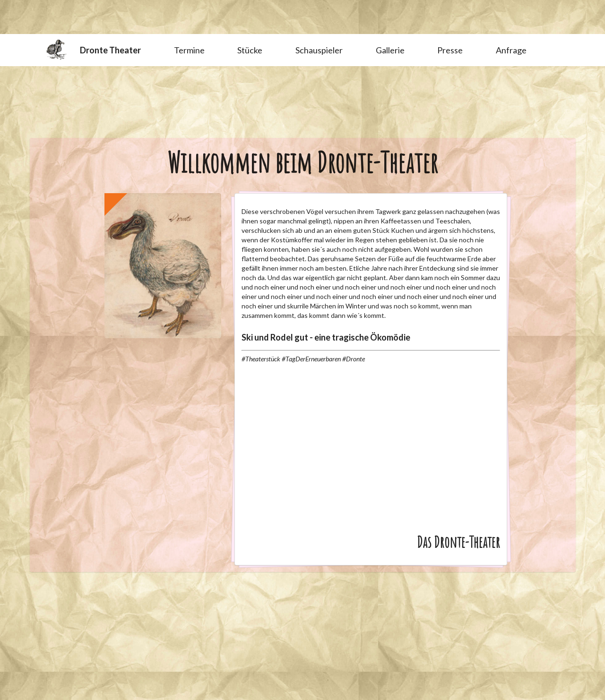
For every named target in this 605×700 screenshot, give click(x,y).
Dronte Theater (93, 50)
